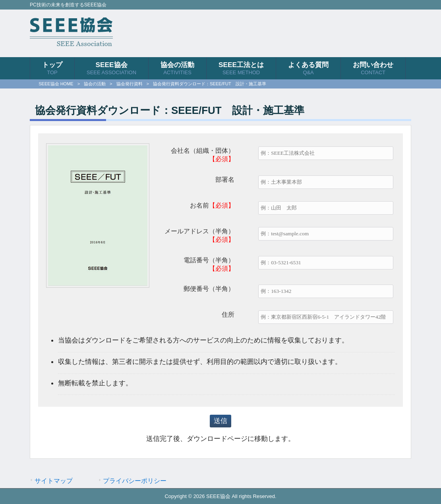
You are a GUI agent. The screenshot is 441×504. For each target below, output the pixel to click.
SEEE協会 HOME (56, 84)
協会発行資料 (130, 84)
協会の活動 (95, 84)
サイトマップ (54, 481)
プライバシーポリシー (135, 481)
